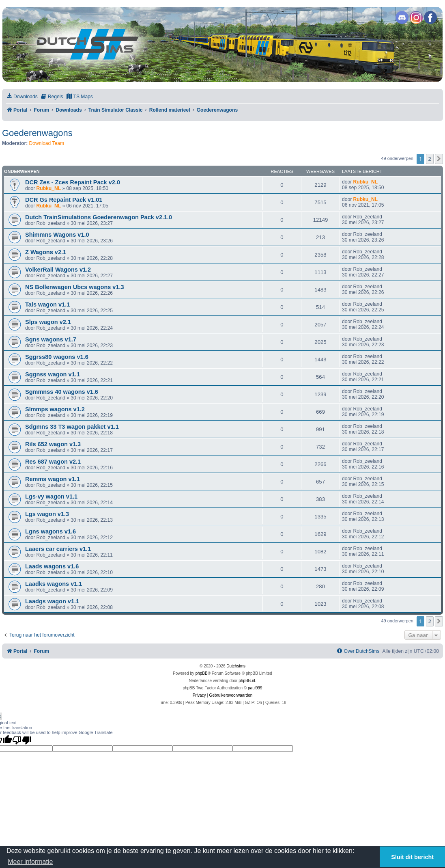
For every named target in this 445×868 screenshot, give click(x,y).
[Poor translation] (22, 740)
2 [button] (430, 159)
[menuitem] (22, 97)
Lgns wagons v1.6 (51, 531)
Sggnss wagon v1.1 (53, 374)
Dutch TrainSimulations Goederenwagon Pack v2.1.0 (99, 217)
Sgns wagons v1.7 (51, 339)
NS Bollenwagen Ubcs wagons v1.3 (75, 287)
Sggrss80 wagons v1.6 (57, 357)
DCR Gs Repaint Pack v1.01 (64, 200)
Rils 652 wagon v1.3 (53, 444)
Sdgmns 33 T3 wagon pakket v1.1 (72, 427)
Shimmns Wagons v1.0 (57, 235)
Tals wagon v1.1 (47, 304)
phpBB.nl (247, 681)
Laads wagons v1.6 (52, 566)
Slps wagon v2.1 (48, 322)
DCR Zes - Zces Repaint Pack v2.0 (73, 182)
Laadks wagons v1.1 (54, 584)
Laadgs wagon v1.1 (52, 601)
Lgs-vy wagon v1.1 (51, 497)
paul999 (255, 688)
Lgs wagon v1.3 (47, 514)
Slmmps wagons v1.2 (55, 409)
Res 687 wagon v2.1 (53, 462)
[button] (439, 159)
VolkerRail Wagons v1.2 (58, 270)
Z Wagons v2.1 (46, 252)
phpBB (202, 673)
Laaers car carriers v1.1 (58, 549)
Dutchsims (236, 666)
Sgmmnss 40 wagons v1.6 (62, 392)
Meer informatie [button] (30, 862)
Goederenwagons (37, 133)
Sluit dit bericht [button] (412, 857)
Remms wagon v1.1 (53, 479)
